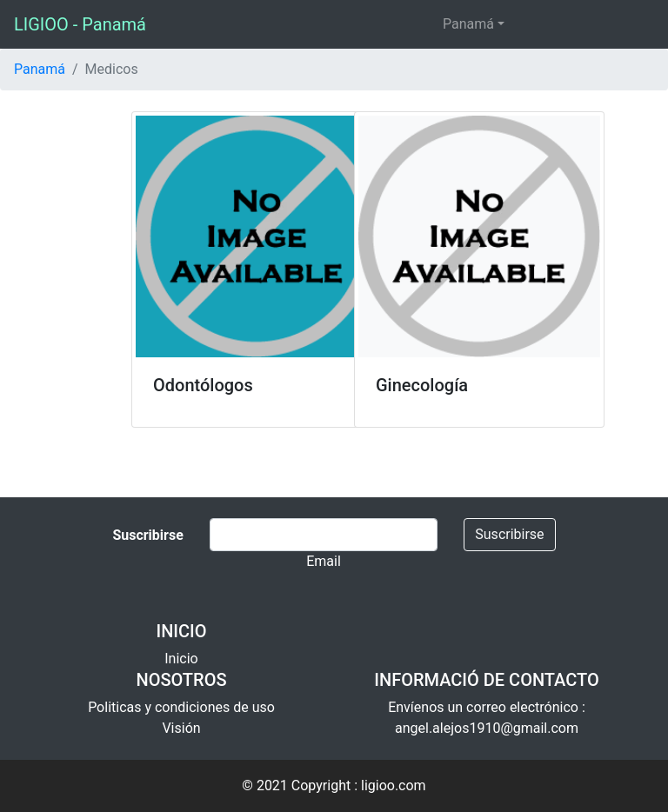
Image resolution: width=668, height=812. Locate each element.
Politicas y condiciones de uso (181, 707)
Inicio (181, 659)
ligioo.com (394, 785)
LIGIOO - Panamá (80, 24)
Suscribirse (509, 534)
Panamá (468, 24)
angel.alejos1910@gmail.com (487, 728)
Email (324, 561)
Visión (181, 728)
